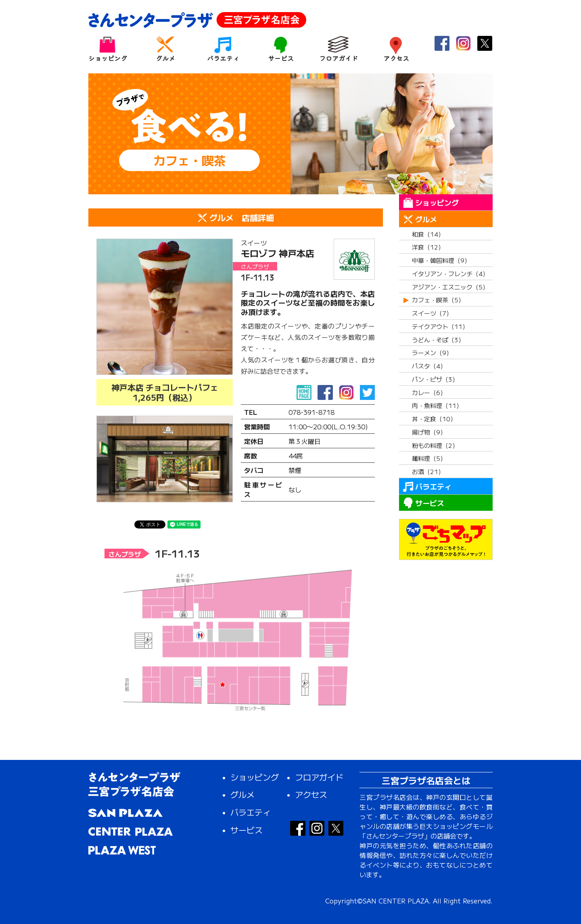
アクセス (396, 49)
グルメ (165, 49)
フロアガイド (338, 49)
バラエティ (223, 49)
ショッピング (108, 49)
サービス (281, 49)
